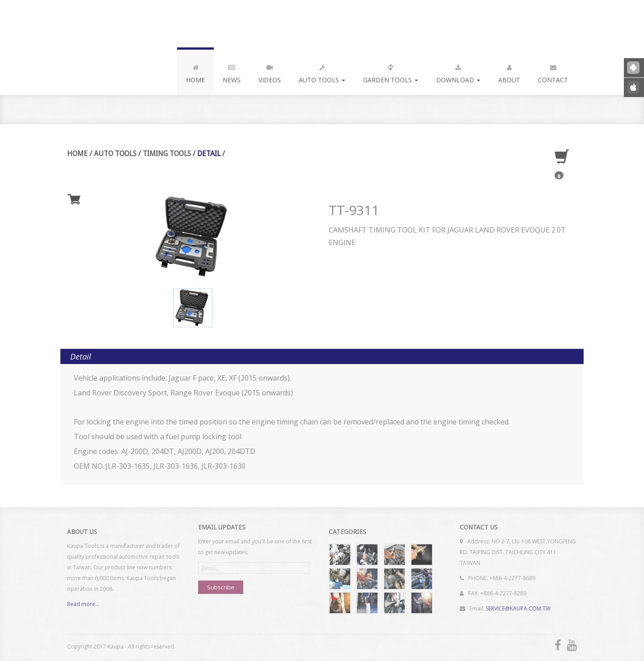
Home (195, 72)
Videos (270, 72)
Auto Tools (322, 72)
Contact (553, 72)
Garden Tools (391, 72)
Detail (209, 154)
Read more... (83, 606)
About (509, 72)
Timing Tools (167, 154)
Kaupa (127, 24)
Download (458, 72)
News (232, 72)
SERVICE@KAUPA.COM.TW (518, 606)
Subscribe (221, 585)
